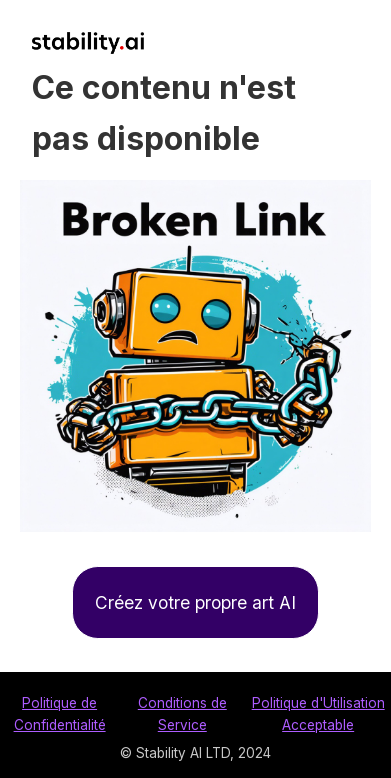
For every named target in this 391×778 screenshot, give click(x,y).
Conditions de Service (182, 714)
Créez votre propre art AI (195, 602)
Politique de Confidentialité (60, 714)
